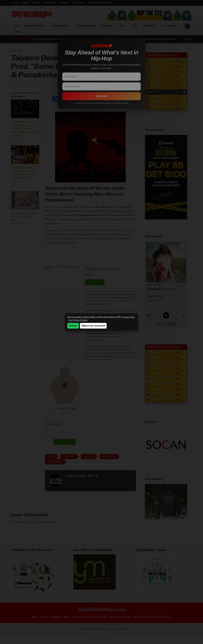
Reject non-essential (93, 326)
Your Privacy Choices (78, 320)
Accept (73, 326)
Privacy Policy (129, 317)
